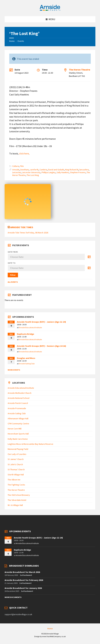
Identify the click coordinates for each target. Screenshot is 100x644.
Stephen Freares (78, 172)
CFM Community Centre (18, 424)
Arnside (16, 170)
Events (21, 41)
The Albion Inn (14, 480)
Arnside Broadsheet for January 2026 (23, 588)
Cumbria (43, 170)
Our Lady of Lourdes (17, 454)
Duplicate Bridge (26, 334)
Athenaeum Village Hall (18, 418)
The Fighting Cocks (16, 485)
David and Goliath (56, 170)
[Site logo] (50, 10)
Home (12, 41)
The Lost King (33, 175)
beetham (25, 170)
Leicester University (31, 172)
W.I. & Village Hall (15, 505)
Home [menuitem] (50, 628)
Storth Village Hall (16, 475)
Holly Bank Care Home (18, 439)
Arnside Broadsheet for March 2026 (22, 572)
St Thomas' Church (16, 469)
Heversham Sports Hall (18, 434)
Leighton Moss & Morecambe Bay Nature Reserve (30, 444)
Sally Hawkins (63, 172)
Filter (13, 275)
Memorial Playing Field (18, 449)
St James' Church (16, 459)
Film (22, 166)
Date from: (13, 252)
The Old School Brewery (19, 495)
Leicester (17, 172)
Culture (16, 166)
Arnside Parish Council (18, 403)
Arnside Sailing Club (27, 364)
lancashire (84, 170)
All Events (13, 282)
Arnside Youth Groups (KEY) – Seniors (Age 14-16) (41, 346)
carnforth (34, 170)
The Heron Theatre (80, 70)
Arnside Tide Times (22, 227)
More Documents (13, 597)
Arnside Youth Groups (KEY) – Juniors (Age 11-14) (41, 322)
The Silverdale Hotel (17, 500)
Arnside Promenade (17, 408)
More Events (14, 370)
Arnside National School (19, 398)
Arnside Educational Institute (30, 327)
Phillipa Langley (49, 172)
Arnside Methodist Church (20, 393)
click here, (24, 153)
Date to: (12, 263)
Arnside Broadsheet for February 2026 (24, 580)
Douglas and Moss (26, 358)
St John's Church (15, 464)
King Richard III (72, 170)
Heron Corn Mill (15, 429)
